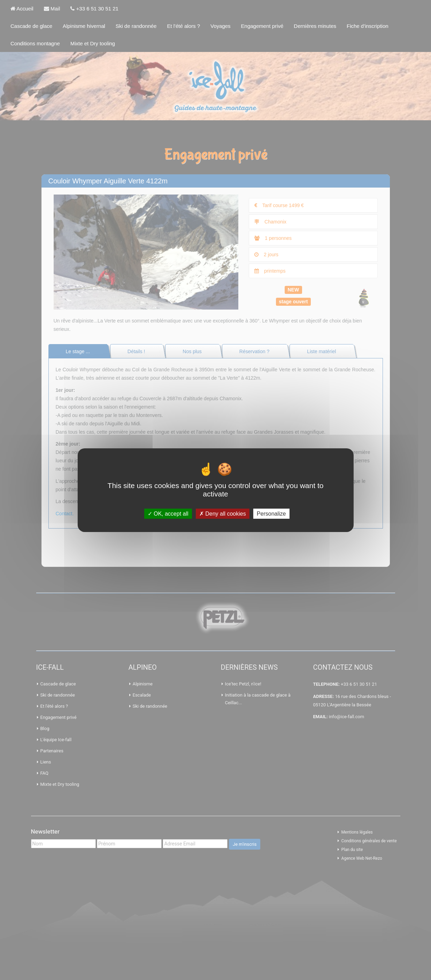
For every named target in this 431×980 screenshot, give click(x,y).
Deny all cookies (223, 513)
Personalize (271, 513)
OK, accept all (168, 513)
